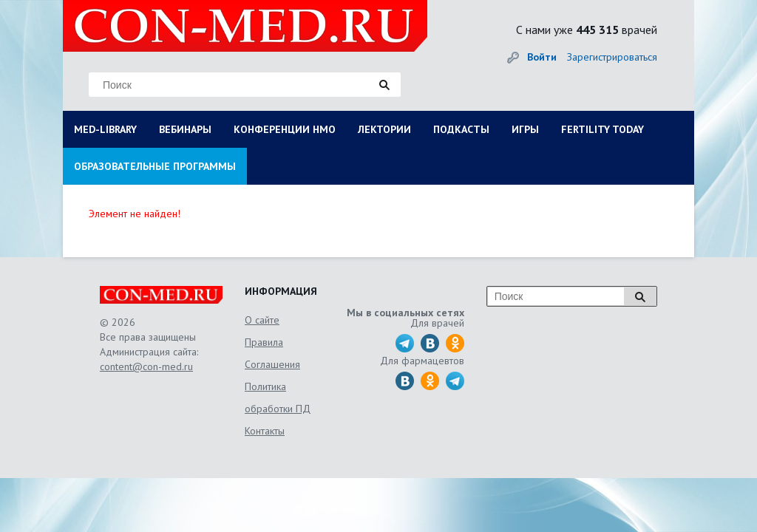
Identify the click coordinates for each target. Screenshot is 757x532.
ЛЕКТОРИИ (384, 129)
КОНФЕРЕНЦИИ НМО (285, 129)
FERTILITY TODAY (602, 129)
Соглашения (272, 364)
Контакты (265, 431)
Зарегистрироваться (612, 57)
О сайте (262, 320)
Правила (264, 342)
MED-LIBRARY (105, 129)
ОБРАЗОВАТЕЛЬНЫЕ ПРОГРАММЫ (155, 166)
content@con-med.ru (146, 366)
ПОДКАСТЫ (461, 129)
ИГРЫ (525, 129)
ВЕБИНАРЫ (185, 129)
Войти (542, 57)
